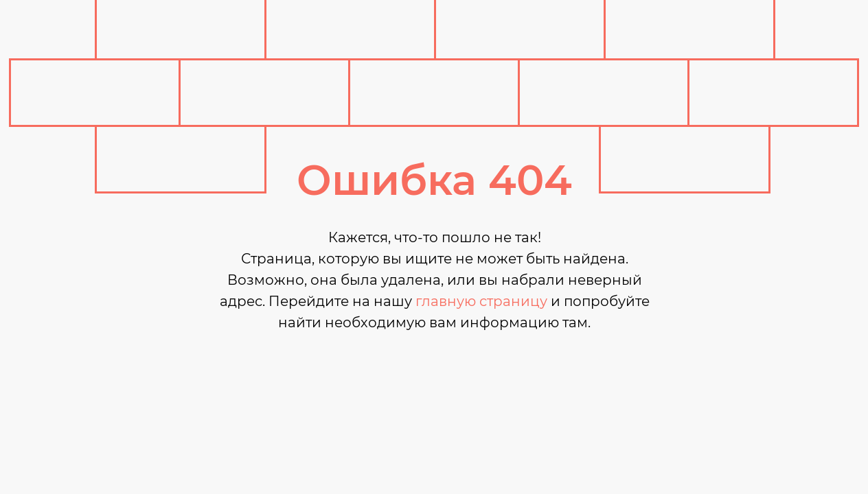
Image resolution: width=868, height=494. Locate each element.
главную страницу (481, 301)
